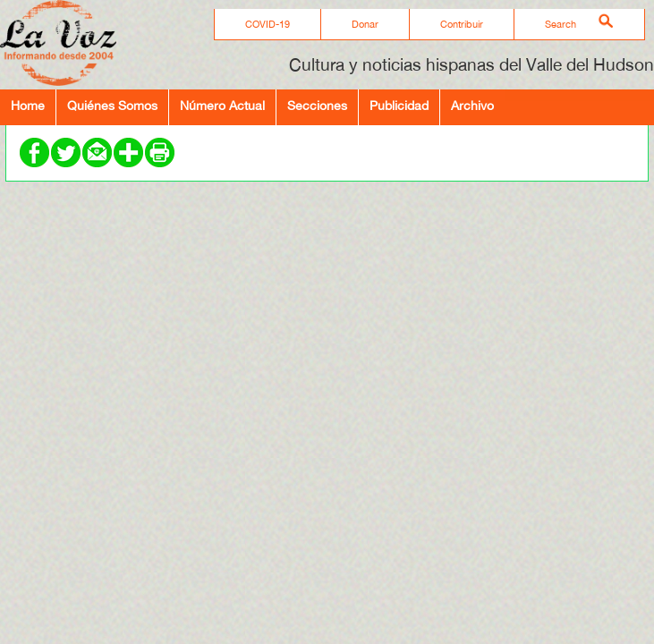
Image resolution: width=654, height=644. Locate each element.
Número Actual (222, 105)
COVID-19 (268, 24)
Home (28, 105)
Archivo (472, 105)
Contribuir (462, 24)
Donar (365, 24)
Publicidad (399, 105)
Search (561, 24)
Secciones (317, 105)
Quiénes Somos (112, 105)
